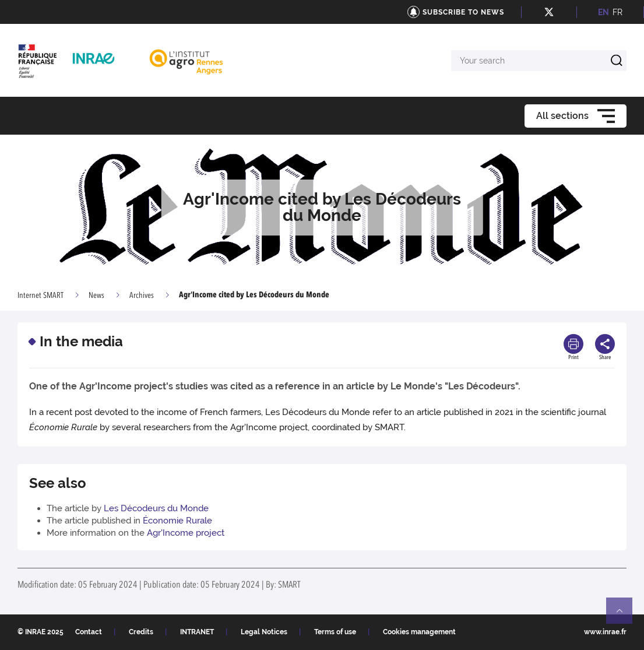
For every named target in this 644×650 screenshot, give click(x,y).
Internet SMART (41, 296)
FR (617, 12)
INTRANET (197, 632)
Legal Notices (264, 632)
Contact (89, 632)
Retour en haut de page (624, 616)
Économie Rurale (177, 521)
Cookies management (419, 632)
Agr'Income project (186, 533)
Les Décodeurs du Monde (156, 508)
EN (603, 12)
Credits (141, 632)
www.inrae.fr (605, 632)
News (96, 296)
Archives (142, 296)
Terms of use (335, 632)
